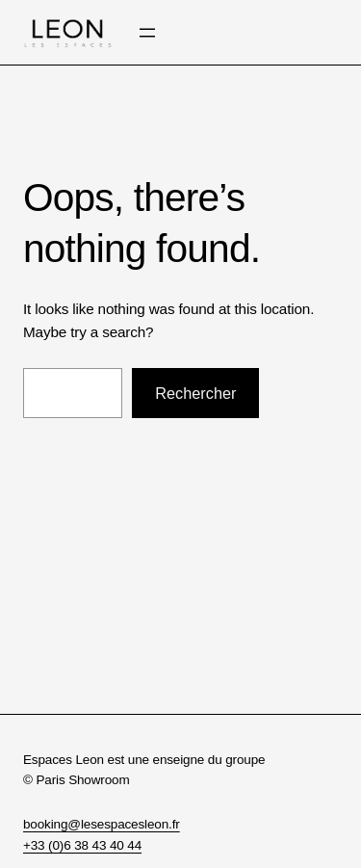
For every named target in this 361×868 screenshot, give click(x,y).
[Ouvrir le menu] (147, 33)
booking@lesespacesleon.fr (102, 824)
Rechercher (195, 393)
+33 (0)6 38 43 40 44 (82, 845)
